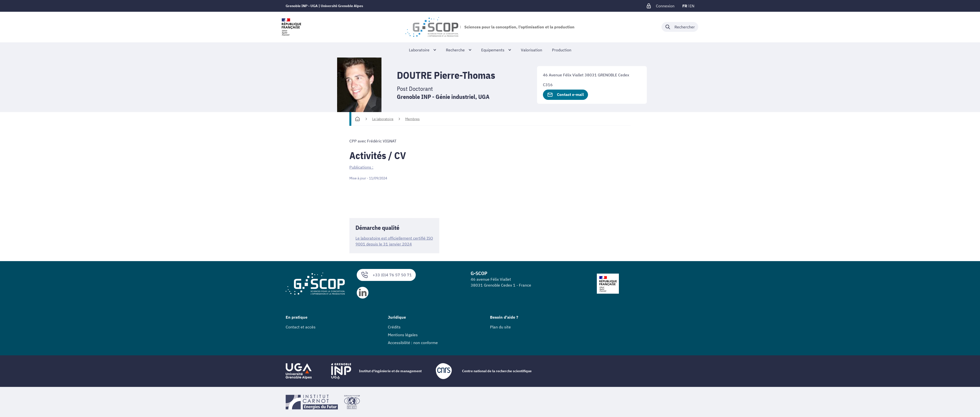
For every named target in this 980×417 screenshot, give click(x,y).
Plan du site (500, 327)
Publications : (361, 167)
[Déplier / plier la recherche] (680, 27)
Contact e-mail (565, 95)
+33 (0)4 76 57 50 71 (386, 275)
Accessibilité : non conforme (413, 342)
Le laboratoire (383, 119)
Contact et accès (301, 327)
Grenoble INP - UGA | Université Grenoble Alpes (324, 6)
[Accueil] (357, 119)
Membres (412, 119)
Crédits (394, 327)
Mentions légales (403, 335)
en (692, 6)
